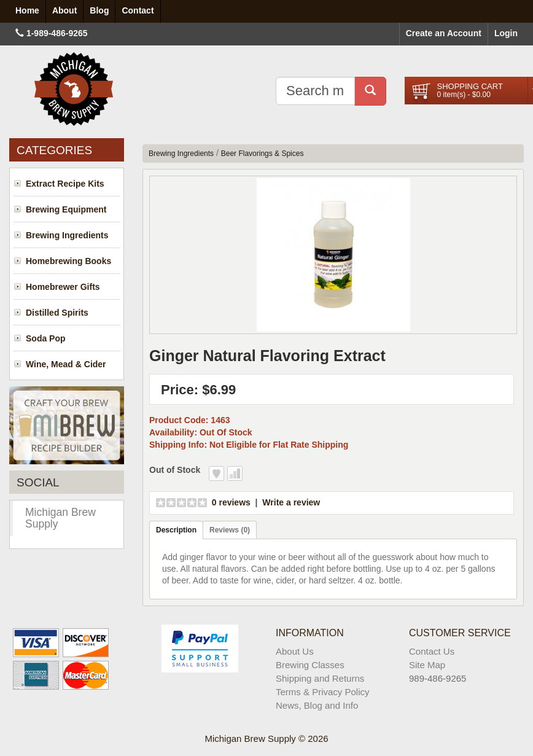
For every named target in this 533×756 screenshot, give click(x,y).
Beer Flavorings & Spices (263, 154)
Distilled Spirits (57, 313)
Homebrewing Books (68, 261)
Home (27, 10)
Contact (138, 10)
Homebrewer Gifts (63, 287)
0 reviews (231, 502)
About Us (295, 651)
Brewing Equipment (66, 209)
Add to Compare (235, 473)
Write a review (291, 502)
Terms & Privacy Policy (323, 692)
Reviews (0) (230, 530)
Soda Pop (46, 338)
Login (506, 33)
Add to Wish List (216, 473)
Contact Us (432, 651)
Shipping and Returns (320, 678)
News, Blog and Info (317, 705)
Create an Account (444, 33)
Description (176, 530)
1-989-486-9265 (57, 33)
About (64, 10)
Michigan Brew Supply (60, 518)
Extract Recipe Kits (65, 184)
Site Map (427, 665)
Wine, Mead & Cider (66, 364)
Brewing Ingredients (67, 235)
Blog (99, 10)
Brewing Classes (310, 665)
